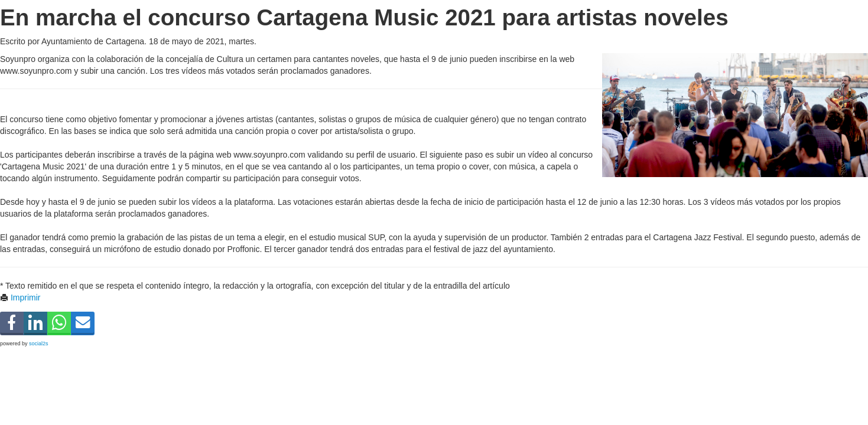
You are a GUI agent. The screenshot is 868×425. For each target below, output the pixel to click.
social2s (39, 344)
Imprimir (20, 297)
